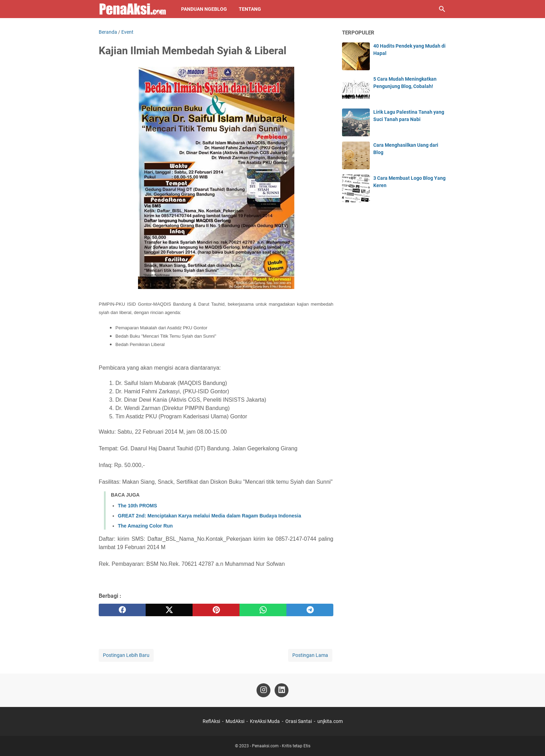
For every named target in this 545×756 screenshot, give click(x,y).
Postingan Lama (310, 655)
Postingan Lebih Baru (126, 655)
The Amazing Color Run (145, 526)
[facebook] (122, 610)
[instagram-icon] (263, 690)
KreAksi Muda (265, 721)
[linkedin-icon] (282, 690)
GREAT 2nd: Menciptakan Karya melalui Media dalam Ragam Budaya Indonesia (209, 516)
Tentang (250, 9)
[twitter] (169, 610)
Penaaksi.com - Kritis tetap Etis (281, 746)
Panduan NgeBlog (204, 9)
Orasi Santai (299, 721)
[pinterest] (216, 610)
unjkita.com (330, 721)
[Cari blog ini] (442, 9)
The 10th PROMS (137, 506)
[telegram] (310, 610)
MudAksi (235, 721)
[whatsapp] (263, 610)
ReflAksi (211, 721)
